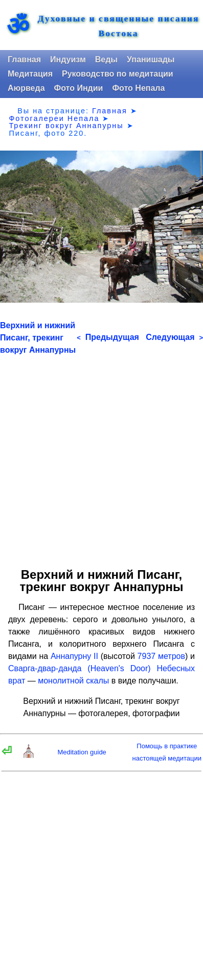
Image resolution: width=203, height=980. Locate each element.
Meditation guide (82, 752)
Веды (106, 59)
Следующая (174, 337)
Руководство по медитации (118, 74)
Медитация (30, 74)
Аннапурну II (74, 656)
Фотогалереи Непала (54, 118)
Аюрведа (26, 88)
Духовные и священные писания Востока (119, 26)
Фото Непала (138, 88)
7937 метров (161, 656)
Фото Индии (79, 88)
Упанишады (151, 59)
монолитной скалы (73, 681)
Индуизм (68, 59)
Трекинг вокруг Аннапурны (66, 126)
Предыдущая (108, 337)
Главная (24, 59)
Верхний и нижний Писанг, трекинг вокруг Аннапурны (38, 338)
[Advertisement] (101, 458)
